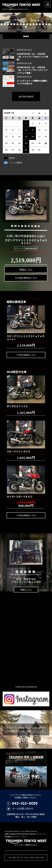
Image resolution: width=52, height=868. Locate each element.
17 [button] (26, 27)
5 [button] (14, 24)
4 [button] (11, 24)
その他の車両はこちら (26, 355)
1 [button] (2, 24)
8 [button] (24, 24)
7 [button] (21, 24)
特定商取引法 (9, 837)
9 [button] (27, 24)
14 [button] (43, 24)
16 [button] (49, 24)
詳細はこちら (26, 590)
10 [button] (30, 24)
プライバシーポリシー (21, 837)
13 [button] (40, 24)
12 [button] (37, 24)
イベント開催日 (16, 163)
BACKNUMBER (26, 96)
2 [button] (5, 24)
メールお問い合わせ (20, 808)
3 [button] (8, 24)
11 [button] (33, 24)
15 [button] (46, 24)
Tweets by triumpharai (26, 687)
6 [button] (18, 24)
